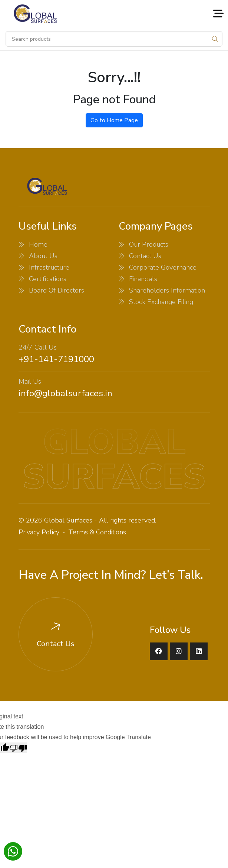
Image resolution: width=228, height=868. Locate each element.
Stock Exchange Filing (161, 302)
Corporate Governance (163, 267)
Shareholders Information (167, 290)
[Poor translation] (18, 748)
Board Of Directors (57, 290)
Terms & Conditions (97, 532)
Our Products (149, 244)
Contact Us (145, 256)
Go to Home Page (114, 120)
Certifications (48, 279)
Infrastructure (49, 267)
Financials (143, 279)
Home (38, 244)
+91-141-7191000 (56, 359)
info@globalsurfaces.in (65, 393)
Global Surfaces (68, 520)
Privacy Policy (39, 532)
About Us (43, 256)
